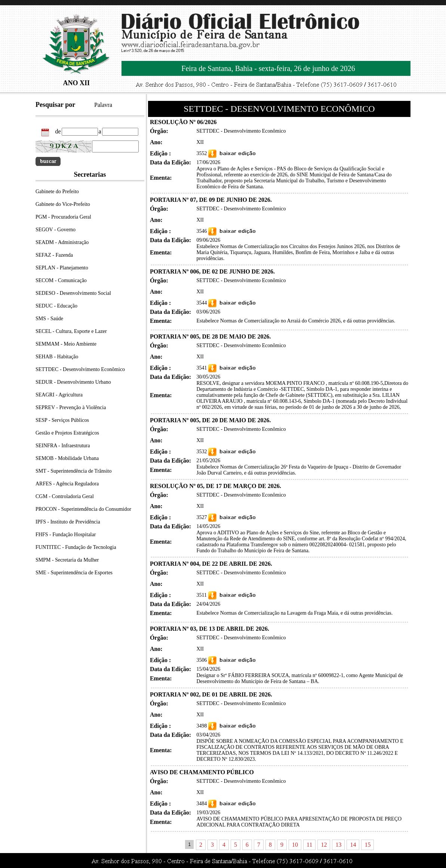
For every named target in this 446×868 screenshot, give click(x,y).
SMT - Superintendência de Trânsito (74, 471)
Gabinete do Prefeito (57, 191)
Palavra (103, 105)
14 (353, 845)
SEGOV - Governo (56, 230)
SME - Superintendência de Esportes (74, 573)
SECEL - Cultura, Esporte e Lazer (71, 331)
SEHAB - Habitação (57, 357)
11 (309, 845)
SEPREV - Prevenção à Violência (71, 407)
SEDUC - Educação (56, 306)
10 (295, 845)
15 (367, 845)
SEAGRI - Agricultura (59, 395)
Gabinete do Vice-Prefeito (63, 204)
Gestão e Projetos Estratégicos (67, 433)
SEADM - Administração (62, 242)
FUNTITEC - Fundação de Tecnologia (76, 547)
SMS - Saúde (49, 319)
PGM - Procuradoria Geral (63, 217)
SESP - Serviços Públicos (62, 420)
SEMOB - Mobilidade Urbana (67, 458)
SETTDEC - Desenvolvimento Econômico (80, 369)
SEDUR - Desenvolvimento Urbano (73, 382)
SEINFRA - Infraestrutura (63, 446)
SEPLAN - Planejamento (62, 268)
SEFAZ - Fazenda (54, 255)
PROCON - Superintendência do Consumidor (83, 509)
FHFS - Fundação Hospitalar (66, 535)
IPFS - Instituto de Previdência (68, 522)
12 (324, 845)
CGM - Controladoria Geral (65, 496)
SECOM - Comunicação (61, 280)
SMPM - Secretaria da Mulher (67, 560)
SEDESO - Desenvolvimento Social (73, 293)
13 (338, 845)
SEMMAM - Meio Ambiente (66, 344)
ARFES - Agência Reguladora (67, 484)
